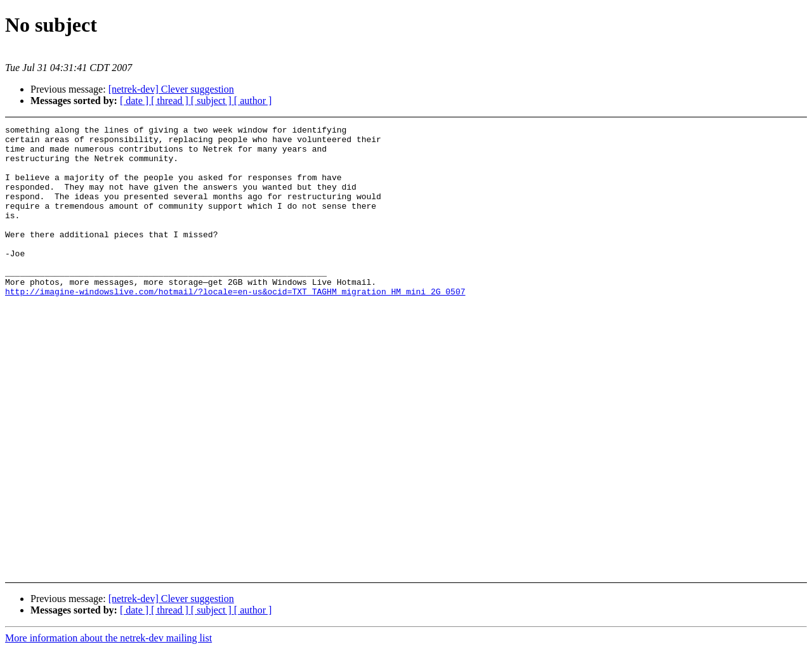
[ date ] (135, 101)
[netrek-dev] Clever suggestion (171, 89)
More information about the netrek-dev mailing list (108, 638)
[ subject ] (213, 101)
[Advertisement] (726, 157)
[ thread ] (171, 101)
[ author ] (253, 101)
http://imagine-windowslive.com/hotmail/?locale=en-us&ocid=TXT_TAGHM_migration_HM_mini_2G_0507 (235, 325)
